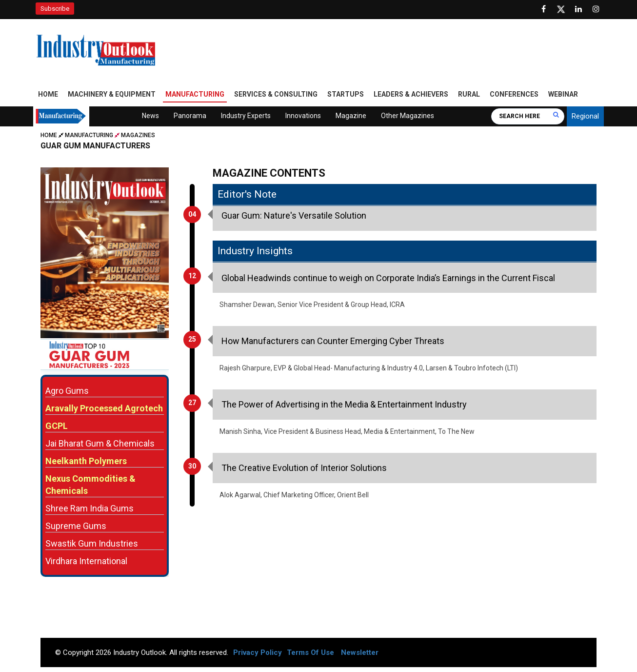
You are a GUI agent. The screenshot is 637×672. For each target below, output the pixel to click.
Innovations (303, 116)
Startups (346, 94)
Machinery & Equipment (112, 94)
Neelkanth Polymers (86, 461)
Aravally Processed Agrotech (104, 408)
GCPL (57, 426)
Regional (585, 116)
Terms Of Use (310, 652)
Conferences (514, 94)
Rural (469, 94)
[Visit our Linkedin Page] (578, 9)
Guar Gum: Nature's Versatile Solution (294, 215)
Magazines (138, 135)
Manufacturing (195, 94)
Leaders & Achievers (411, 94)
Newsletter (360, 652)
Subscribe (55, 9)
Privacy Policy (258, 652)
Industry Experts (246, 116)
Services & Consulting (276, 94)
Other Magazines (408, 116)
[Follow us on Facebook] (543, 9)
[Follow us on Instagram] (596, 9)
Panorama (190, 116)
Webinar (563, 94)
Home (48, 94)
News (150, 116)
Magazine (351, 116)
